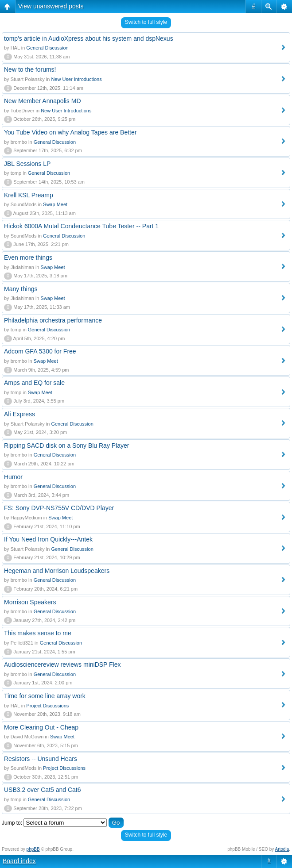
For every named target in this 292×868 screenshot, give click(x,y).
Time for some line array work (45, 696)
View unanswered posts (51, 6)
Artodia (282, 849)
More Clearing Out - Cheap (41, 727)
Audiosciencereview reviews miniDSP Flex (62, 664)
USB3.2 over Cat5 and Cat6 (43, 790)
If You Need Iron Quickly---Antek (48, 539)
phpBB (33, 849)
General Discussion (47, 48)
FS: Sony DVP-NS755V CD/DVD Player (59, 508)
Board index (19, 861)
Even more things (28, 257)
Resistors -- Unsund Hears (41, 759)
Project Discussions (47, 706)
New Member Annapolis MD (43, 101)
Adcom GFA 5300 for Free (40, 351)
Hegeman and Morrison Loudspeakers (57, 571)
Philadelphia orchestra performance (53, 320)
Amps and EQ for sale (34, 383)
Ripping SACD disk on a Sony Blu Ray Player (66, 446)
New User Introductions (76, 79)
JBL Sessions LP (27, 164)
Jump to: (12, 823)
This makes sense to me (38, 633)
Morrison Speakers (30, 602)
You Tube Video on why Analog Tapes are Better (70, 132)
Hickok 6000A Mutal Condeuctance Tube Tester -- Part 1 (81, 226)
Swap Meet (55, 204)
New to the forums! (30, 69)
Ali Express (19, 414)
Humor (13, 477)
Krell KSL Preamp (29, 195)
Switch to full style (146, 22)
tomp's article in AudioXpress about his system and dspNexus (89, 38)
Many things (21, 289)
